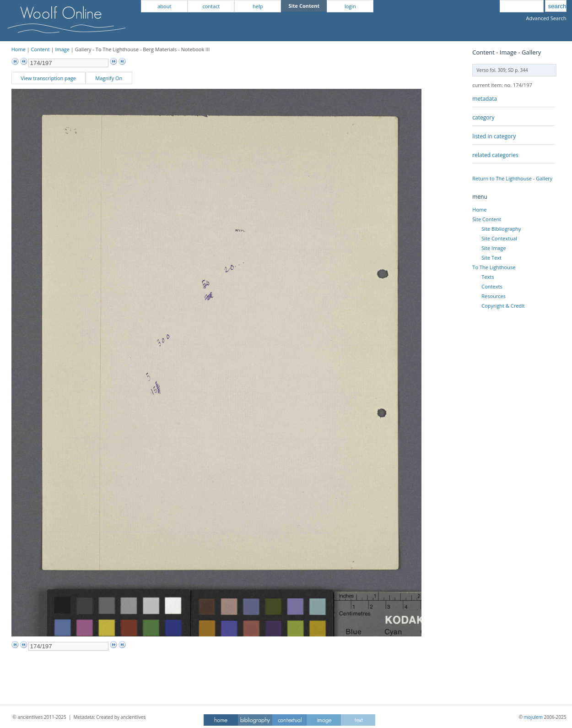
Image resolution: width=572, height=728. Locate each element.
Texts (488, 277)
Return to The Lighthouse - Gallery (512, 178)
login (350, 6)
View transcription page (48, 78)
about (164, 6)
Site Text (491, 258)
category (483, 117)
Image (62, 49)
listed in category (494, 136)
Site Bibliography (501, 229)
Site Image (494, 248)
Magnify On (109, 78)
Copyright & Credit (503, 306)
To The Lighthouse (494, 267)
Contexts (492, 286)
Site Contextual (499, 238)
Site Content (487, 219)
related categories (495, 155)
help (258, 6)
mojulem (533, 717)
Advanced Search (546, 18)
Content (40, 49)
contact (211, 6)
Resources (494, 296)
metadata (485, 99)
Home (19, 49)
